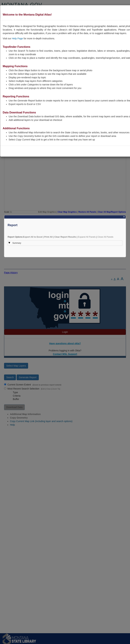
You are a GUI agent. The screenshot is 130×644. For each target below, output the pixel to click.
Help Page (17, 38)
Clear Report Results (65, 237)
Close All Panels (105, 237)
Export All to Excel (33, 237)
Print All (48, 237)
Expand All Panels (87, 237)
